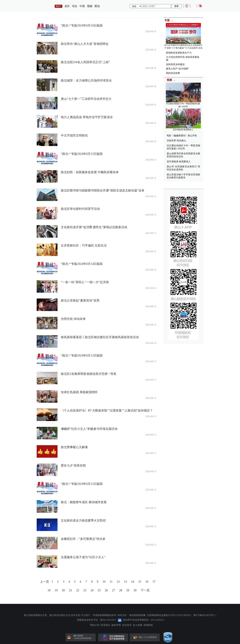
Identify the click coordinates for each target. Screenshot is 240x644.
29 (128, 590)
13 (125, 582)
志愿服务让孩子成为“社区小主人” (83, 557)
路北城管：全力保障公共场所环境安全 (86, 80)
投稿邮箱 (148, 625)
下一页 (145, 590)
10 (104, 582)
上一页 (44, 582)
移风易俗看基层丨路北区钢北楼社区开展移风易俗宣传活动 (100, 337)
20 (63, 590)
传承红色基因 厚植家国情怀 (79, 392)
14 (132, 582)
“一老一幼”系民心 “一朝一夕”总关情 (85, 282)
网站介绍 (95, 625)
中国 (82, 6)
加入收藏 (137, 625)
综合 (75, 6)
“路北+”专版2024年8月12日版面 (82, 484)
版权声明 (116, 625)
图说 (97, 6)
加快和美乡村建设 (175, 64)
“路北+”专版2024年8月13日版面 (82, 355)
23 (85, 590)
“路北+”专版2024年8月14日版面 (82, 264)
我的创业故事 (173, 73)
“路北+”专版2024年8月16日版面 (82, 25)
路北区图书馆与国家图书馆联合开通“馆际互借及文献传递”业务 (103, 190)
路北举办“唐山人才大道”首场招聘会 (85, 44)
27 (113, 590)
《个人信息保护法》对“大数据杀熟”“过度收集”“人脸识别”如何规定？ (107, 410)
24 (92, 590)
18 (49, 590)
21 (70, 590)
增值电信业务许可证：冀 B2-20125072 (97, 620)
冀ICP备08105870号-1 (204, 615)
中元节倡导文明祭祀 (74, 135)
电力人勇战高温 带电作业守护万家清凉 (87, 117)
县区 (67, 6)
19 (56, 590)
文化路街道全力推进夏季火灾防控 (83, 520)
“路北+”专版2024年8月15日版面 (82, 154)
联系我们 (105, 625)
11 (111, 582)
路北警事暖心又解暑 (74, 447)
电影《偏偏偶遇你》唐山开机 (182, 136)
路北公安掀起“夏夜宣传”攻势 (80, 300)
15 (140, 582)
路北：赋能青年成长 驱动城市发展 (84, 502)
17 (154, 582)
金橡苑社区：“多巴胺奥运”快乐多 (83, 539)
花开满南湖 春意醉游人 (183, 130)
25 (99, 590)
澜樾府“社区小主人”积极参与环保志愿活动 (89, 429)
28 (121, 590)
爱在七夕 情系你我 (73, 465)
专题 (167, 20)
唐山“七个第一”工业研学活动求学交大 (86, 99)
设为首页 (127, 625)
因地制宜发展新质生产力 (179, 53)
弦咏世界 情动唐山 (176, 141)
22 (78, 590)
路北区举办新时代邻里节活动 (80, 209)
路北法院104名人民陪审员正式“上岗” (85, 62)
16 (147, 582)
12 (118, 582)
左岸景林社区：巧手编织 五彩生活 (84, 245)
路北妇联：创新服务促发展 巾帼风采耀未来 (90, 172)
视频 (90, 6)
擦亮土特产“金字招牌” (177, 69)
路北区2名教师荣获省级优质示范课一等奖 (89, 374)
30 (135, 590)
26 (106, 590)
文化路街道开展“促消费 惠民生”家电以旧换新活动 (94, 227)
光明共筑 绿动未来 (73, 319)
